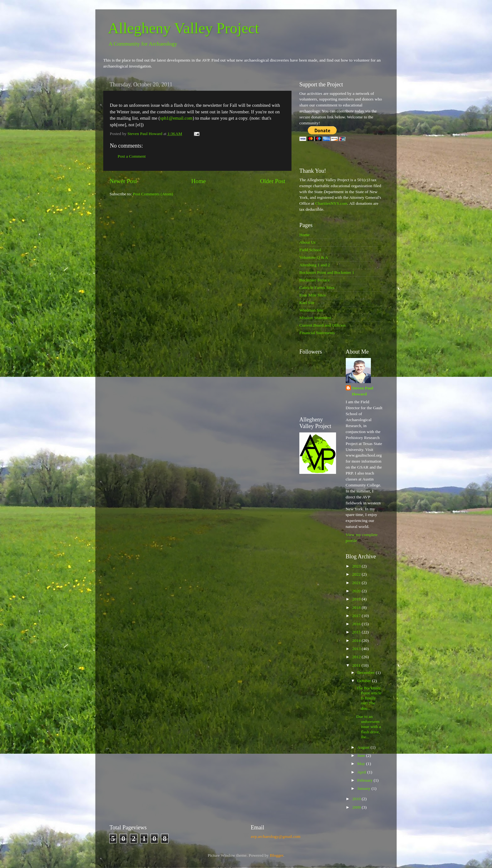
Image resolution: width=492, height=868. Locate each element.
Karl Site (307, 303)
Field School (310, 250)
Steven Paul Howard (363, 391)
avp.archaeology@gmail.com (276, 836)
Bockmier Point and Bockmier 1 (327, 272)
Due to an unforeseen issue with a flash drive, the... (369, 727)
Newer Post (123, 181)
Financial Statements (317, 333)
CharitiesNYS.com (331, 203)
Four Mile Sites (313, 295)
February (366, 780)
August (364, 747)
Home (199, 181)
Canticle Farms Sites (317, 288)
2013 (357, 649)
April (362, 772)
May (362, 764)
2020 (357, 591)
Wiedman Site (311, 310)
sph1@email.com (176, 118)
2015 (357, 632)
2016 (357, 624)
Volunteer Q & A (314, 257)
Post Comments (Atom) (153, 194)
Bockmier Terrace (315, 280)
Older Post (273, 181)
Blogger (277, 855)
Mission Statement (315, 318)
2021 (357, 583)
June (362, 755)
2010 (357, 799)
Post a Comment (132, 156)
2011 (357, 665)
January (364, 788)
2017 (357, 616)
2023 (357, 566)
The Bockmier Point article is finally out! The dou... (369, 698)
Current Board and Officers (323, 325)
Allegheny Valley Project (184, 28)
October (365, 681)
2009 (357, 807)
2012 (357, 657)
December (367, 673)
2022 (357, 574)
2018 (357, 608)
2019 (357, 599)
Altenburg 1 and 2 (315, 265)
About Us (307, 242)
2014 (357, 640)
